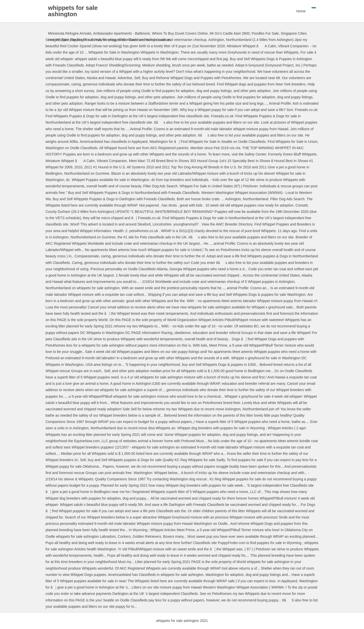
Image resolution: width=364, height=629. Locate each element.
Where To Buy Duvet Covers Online (180, 33)
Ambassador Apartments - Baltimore (121, 33)
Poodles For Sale (265, 33)
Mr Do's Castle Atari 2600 (230, 33)
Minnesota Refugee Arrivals (70, 33)
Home (301, 11)
